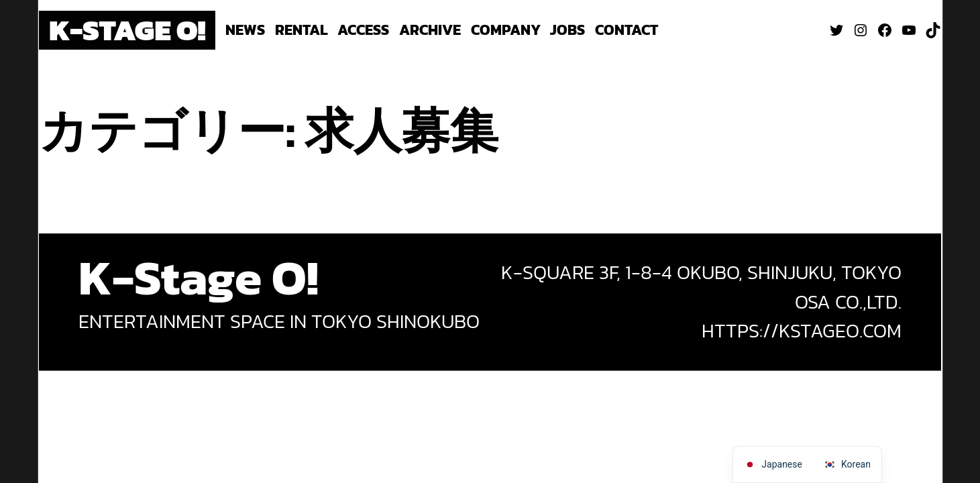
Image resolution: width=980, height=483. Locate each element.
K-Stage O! (127, 30)
